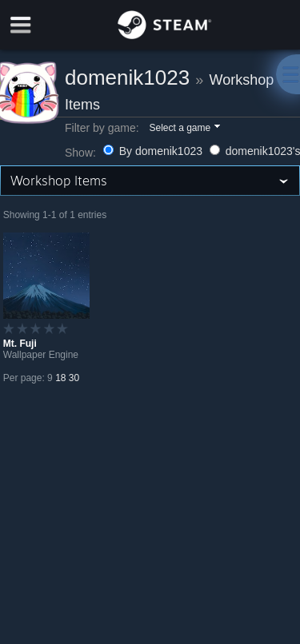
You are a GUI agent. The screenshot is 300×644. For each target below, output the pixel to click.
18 (60, 378)
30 (74, 378)
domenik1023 (127, 78)
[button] (184, 129)
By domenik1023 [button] (154, 151)
